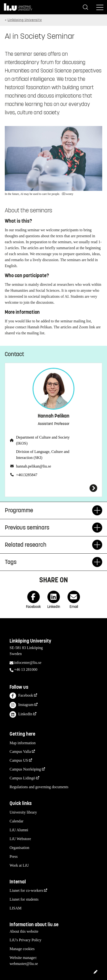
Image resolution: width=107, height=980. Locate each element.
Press (14, 856)
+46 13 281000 (26, 669)
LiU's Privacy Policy (25, 940)
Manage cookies (22, 949)
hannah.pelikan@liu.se (34, 466)
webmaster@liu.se (24, 964)
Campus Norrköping (25, 769)
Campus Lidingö (22, 778)
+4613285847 (27, 475)
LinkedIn (21, 714)
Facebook (21, 696)
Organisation (19, 848)
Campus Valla (20, 752)
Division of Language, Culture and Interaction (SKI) (43, 455)
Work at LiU (19, 865)
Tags (48, 562)
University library (23, 812)
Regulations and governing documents (39, 787)
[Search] (85, 7)
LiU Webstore (20, 839)
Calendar (17, 821)
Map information (23, 743)
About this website (24, 931)
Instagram (22, 705)
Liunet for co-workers (26, 890)
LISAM (16, 908)
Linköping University (25, 20)
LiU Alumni (19, 830)
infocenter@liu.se (28, 663)
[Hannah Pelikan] (53, 488)
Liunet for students (24, 899)
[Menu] (100, 7)
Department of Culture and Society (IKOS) (43, 440)
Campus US (19, 760)
